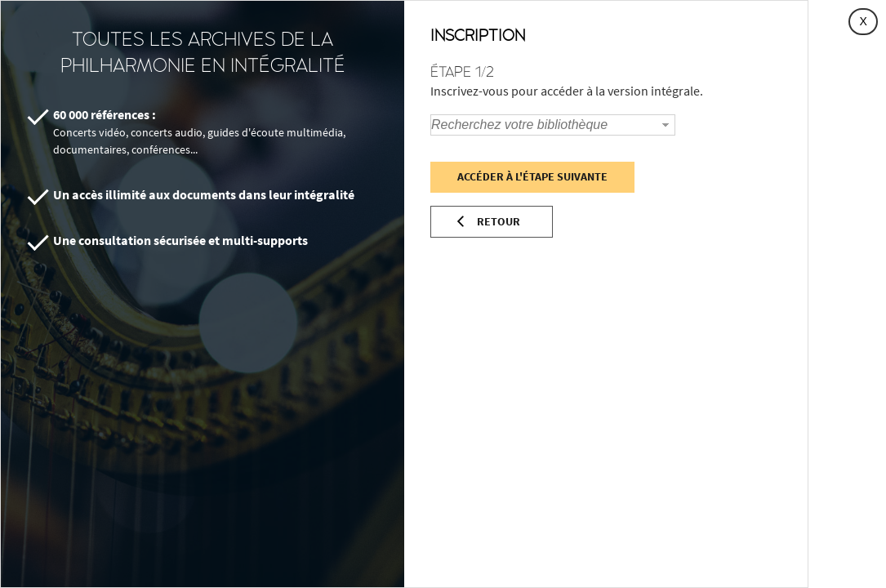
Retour (499, 222)
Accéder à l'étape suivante (532, 177)
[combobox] (544, 125)
